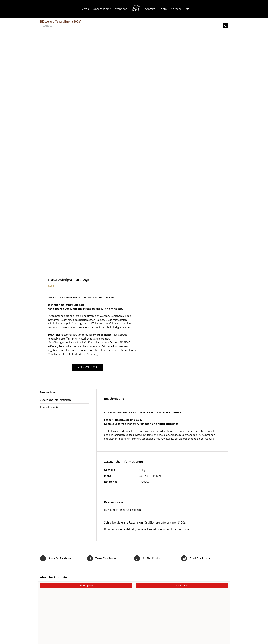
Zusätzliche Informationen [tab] (55, 400)
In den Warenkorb (88, 367)
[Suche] (226, 26)
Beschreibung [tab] (48, 392)
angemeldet (123, 529)
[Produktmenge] (58, 367)
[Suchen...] (132, 26)
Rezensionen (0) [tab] (49, 407)
